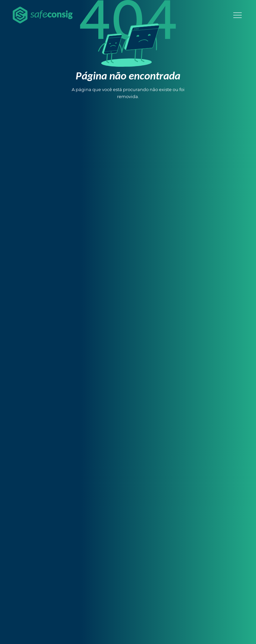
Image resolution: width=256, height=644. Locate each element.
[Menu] (237, 15)
